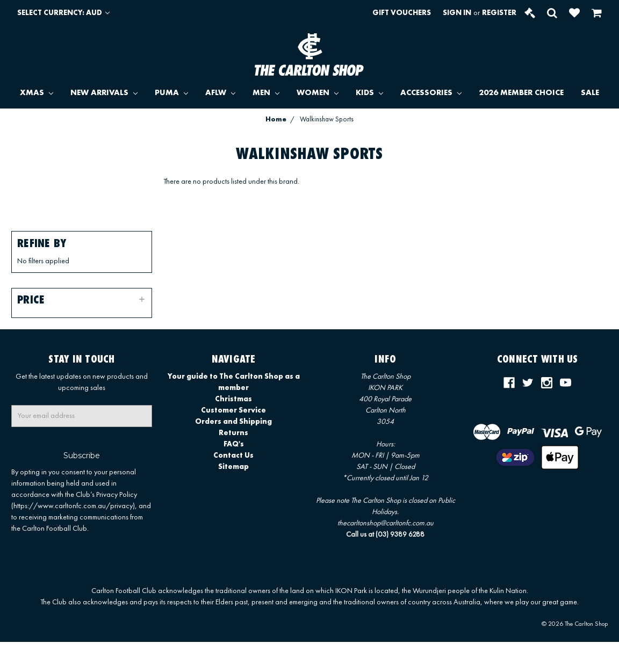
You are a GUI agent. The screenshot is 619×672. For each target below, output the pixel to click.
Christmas (233, 399)
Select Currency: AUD (63, 13)
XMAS (37, 93)
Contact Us (233, 456)
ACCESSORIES (431, 93)
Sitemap (233, 467)
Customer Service (233, 410)
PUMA (171, 93)
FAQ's (234, 444)
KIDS (369, 93)
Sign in (457, 13)
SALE (590, 93)
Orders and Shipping (233, 422)
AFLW (220, 93)
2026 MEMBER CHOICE (521, 93)
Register (499, 13)
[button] (82, 300)
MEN (266, 93)
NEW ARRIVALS (104, 93)
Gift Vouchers (402, 13)
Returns (233, 433)
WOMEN (318, 93)
